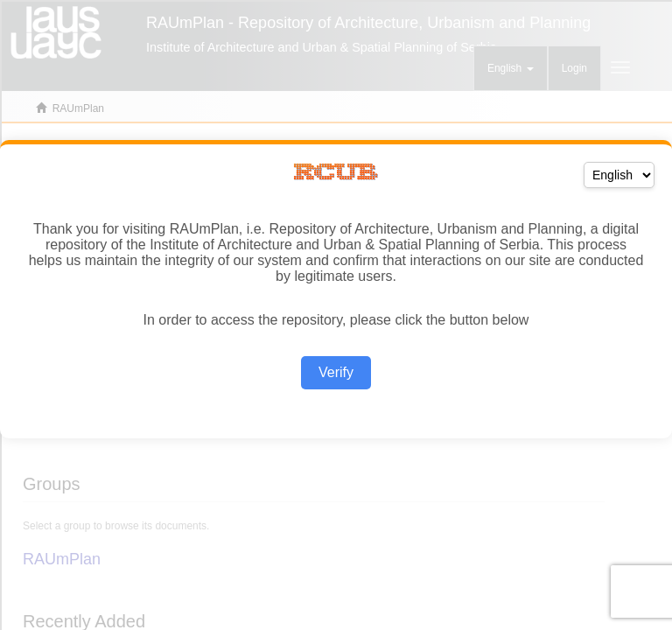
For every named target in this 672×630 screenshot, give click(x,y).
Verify (336, 372)
